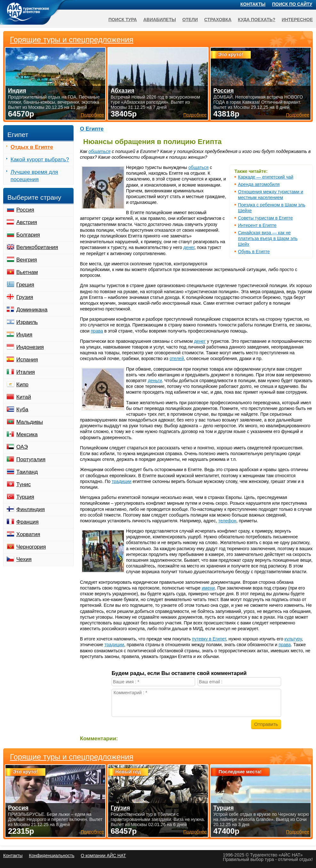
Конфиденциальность (51, 856)
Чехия (24, 559)
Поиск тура (123, 20)
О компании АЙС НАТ (103, 856)
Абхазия (122, 91)
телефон (227, 521)
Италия (26, 372)
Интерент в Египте (257, 225)
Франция (28, 522)
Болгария (28, 235)
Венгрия (27, 260)
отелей (177, 358)
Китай (24, 397)
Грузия (25, 297)
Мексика (27, 434)
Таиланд (27, 472)
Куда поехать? (257, 20)
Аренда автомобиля (259, 184)
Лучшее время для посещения (34, 176)
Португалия (31, 459)
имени (208, 588)
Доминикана (32, 310)
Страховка (218, 20)
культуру (293, 639)
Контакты (253, 4)
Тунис (24, 484)
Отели (190, 20)
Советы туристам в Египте (265, 218)
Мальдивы (30, 422)
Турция (25, 497)
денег (189, 247)
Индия (24, 335)
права (97, 331)
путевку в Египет (209, 639)
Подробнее (92, 832)
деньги (155, 381)
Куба (22, 410)
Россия (25, 210)
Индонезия (30, 347)
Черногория (31, 547)
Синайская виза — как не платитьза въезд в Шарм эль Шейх (268, 238)
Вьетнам (27, 272)
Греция (25, 285)
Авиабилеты (160, 20)
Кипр (22, 385)
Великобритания (37, 247)
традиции (122, 481)
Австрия (27, 222)
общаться (100, 151)
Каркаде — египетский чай (266, 177)
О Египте (92, 129)
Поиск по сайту (292, 4)
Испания (27, 360)
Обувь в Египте (254, 252)
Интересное (297, 20)
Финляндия (31, 509)
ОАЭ (22, 447)
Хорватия (28, 534)
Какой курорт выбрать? (40, 160)
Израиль (27, 322)
